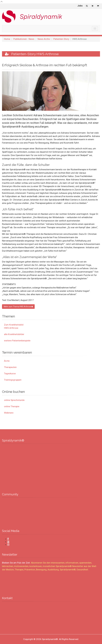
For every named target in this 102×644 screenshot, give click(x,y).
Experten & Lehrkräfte (13, 504)
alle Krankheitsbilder (14, 334)
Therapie (8, 607)
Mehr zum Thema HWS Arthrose (18, 307)
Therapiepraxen (11, 509)
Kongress (8, 619)
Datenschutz (9, 479)
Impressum (9, 484)
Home (7, 39)
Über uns (8, 461)
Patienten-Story (61, 39)
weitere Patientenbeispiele (17, 341)
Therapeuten (10, 367)
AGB (6, 467)
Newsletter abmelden (13, 582)
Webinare (9, 413)
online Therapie (12, 406)
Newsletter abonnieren (14, 577)
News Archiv (44, 39)
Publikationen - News (24, 39)
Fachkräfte (9, 515)
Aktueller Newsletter (13, 588)
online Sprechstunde (14, 400)
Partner (7, 521)
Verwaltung (9, 625)
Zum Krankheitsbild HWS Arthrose (14, 326)
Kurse (6, 613)
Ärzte (7, 361)
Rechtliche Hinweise (12, 473)
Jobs (80, 6)
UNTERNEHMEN (11, 450)
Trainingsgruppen (13, 380)
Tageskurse (10, 373)
